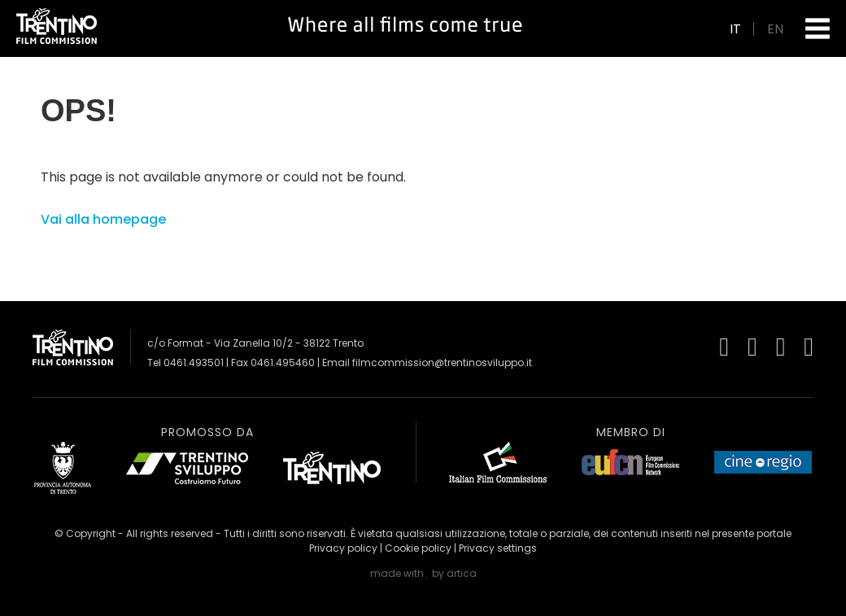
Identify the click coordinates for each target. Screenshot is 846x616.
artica (462, 573)
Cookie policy (418, 548)
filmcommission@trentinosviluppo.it (442, 363)
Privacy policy (343, 548)
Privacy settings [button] (498, 548)
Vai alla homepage (103, 219)
